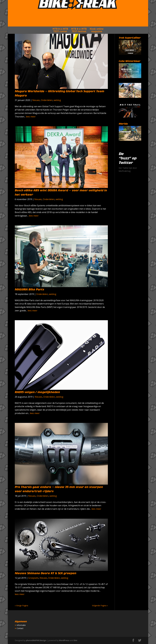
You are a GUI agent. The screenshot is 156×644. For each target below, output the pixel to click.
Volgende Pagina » (100, 606)
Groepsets (33, 578)
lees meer (31, 117)
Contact (20, 628)
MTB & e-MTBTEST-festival (79, 37)
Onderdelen (47, 100)
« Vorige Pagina (21, 606)
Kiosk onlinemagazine (97, 37)
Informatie (21, 625)
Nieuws (36, 100)
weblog (57, 100)
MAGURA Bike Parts (29, 289)
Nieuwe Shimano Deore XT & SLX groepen (45, 573)
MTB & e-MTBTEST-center (60, 37)
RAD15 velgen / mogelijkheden (37, 392)
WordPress (64, 640)
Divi (75, 640)
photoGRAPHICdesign (36, 640)
